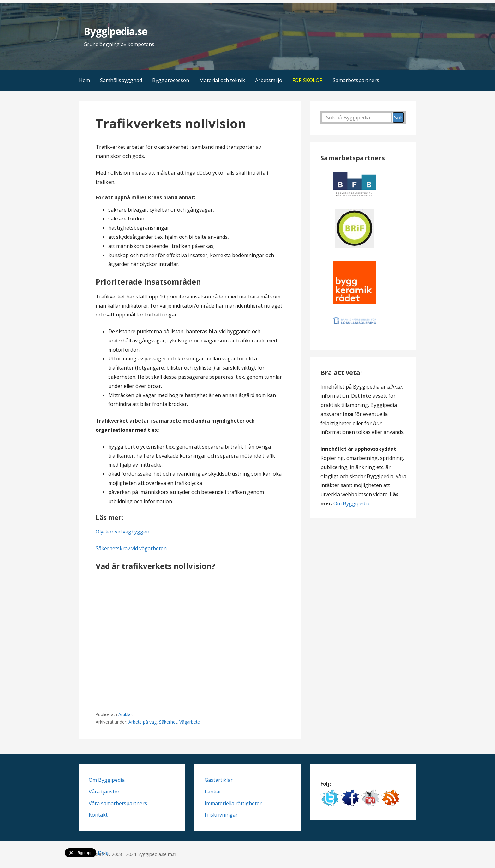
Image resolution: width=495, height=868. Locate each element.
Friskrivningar (221, 815)
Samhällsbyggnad (121, 80)
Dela (103, 853)
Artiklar (125, 714)
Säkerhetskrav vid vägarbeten (131, 548)
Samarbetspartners (356, 80)
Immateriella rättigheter (233, 803)
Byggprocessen (171, 80)
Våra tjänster (104, 792)
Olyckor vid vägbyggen (122, 532)
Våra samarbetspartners (118, 803)
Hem (84, 80)
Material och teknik (222, 80)
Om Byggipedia (351, 503)
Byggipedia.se (115, 31)
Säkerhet (168, 722)
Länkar (213, 792)
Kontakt (98, 815)
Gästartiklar (219, 780)
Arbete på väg (143, 722)
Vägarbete (190, 722)
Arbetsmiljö (269, 80)
